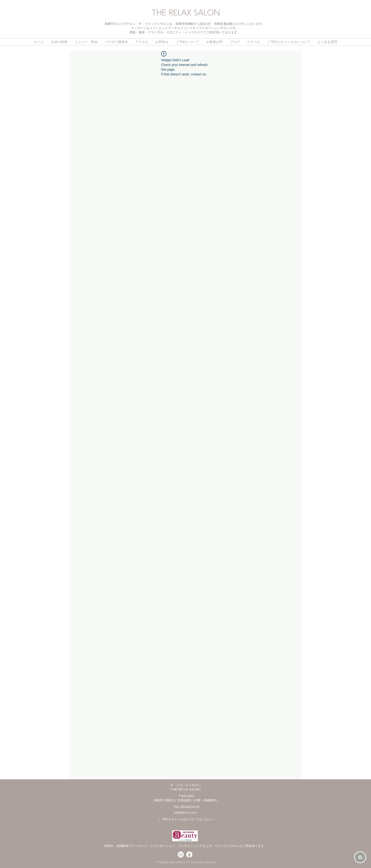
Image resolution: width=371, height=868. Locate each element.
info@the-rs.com (185, 813)
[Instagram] (181, 855)
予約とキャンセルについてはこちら (186, 819)
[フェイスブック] (189, 855)
